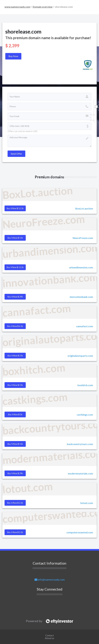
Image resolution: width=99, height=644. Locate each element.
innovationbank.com (81, 297)
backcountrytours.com (80, 444)
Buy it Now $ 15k (15, 444)
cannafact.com (85, 326)
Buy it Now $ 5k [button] (15, 414)
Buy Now (13, 56)
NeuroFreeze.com (83, 238)
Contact (49, 635)
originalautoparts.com (80, 356)
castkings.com (85, 415)
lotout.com (87, 503)
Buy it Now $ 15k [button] (15, 238)
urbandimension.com (81, 267)
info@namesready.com (50, 580)
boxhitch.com (85, 385)
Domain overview (43, 7)
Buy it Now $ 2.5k (15, 503)
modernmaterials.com (80, 473)
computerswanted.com (80, 532)
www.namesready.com (17, 7)
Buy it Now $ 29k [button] (15, 297)
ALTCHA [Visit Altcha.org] (92, 120)
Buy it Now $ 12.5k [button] (15, 208)
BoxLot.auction (84, 208)
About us (49, 638)
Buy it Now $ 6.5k (15, 326)
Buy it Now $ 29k (15, 473)
